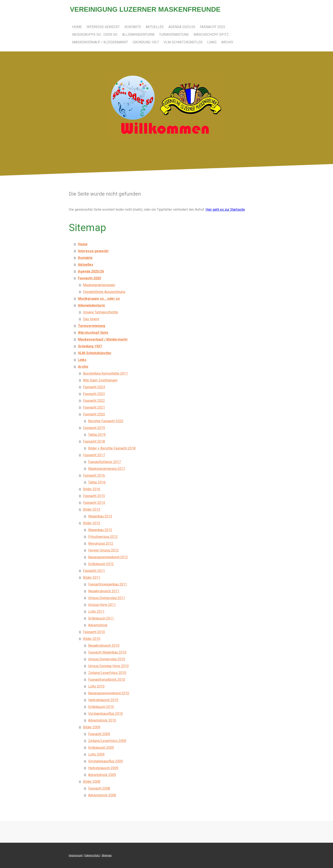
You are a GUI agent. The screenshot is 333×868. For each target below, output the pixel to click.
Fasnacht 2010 (94, 632)
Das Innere (91, 319)
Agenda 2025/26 (182, 27)
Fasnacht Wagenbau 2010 (107, 652)
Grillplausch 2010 (101, 707)
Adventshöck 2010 (102, 720)
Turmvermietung (174, 35)
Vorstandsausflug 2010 (105, 714)
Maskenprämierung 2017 (107, 469)
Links (212, 42)
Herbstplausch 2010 (103, 700)
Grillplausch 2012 (101, 564)
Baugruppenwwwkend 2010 (109, 693)
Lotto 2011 (96, 612)
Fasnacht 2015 (94, 496)
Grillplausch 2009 (101, 748)
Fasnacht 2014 (94, 503)
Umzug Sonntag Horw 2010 (108, 666)
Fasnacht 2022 (94, 401)
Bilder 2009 (92, 727)
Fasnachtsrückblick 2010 (107, 680)
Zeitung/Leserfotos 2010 (107, 673)
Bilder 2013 (92, 509)
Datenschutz (92, 855)
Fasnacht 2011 (94, 571)
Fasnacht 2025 (212, 27)
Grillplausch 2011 (101, 618)
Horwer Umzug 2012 (103, 550)
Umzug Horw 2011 (102, 605)
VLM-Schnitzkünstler (183, 42)
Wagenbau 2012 (100, 530)
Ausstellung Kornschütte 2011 (105, 373)
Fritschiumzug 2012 (103, 537)
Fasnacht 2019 (94, 428)
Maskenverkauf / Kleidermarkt (100, 42)
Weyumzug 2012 (101, 543)
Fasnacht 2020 (94, 414)
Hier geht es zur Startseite (225, 210)
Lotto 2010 (96, 686)
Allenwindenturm (138, 35)
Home (77, 27)
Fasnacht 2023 (94, 394)
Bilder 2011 (92, 577)
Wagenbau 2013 (100, 516)
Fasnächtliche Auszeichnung (104, 292)
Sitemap (107, 855)
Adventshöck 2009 (102, 775)
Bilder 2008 (92, 782)
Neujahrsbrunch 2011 (104, 591)
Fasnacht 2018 (94, 441)
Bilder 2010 (92, 639)
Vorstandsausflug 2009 (105, 761)
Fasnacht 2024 (94, 387)
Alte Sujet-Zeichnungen (100, 380)
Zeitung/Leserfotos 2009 (107, 741)
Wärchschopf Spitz (211, 35)
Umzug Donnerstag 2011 (107, 598)
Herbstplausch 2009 (103, 768)
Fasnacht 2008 (99, 788)
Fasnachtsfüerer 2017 (104, 462)
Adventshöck (98, 625)
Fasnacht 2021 (94, 407)
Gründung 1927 (146, 42)
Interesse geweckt (103, 27)
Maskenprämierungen (99, 285)
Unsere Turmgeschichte (101, 312)
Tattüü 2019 (97, 435)
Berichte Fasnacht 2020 (106, 421)
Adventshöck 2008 (102, 795)
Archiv (227, 42)
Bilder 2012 (92, 523)
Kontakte (133, 27)
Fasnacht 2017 (94, 455)
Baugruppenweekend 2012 (108, 557)
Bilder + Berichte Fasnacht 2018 (112, 448)
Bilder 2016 (92, 489)
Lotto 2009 (96, 754)
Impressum (76, 855)
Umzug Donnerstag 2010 (107, 659)
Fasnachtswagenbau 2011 (108, 584)
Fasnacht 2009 (99, 734)
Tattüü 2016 (97, 482)
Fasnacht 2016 (94, 475)
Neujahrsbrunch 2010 (104, 646)
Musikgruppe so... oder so (95, 35)
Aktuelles (155, 27)
